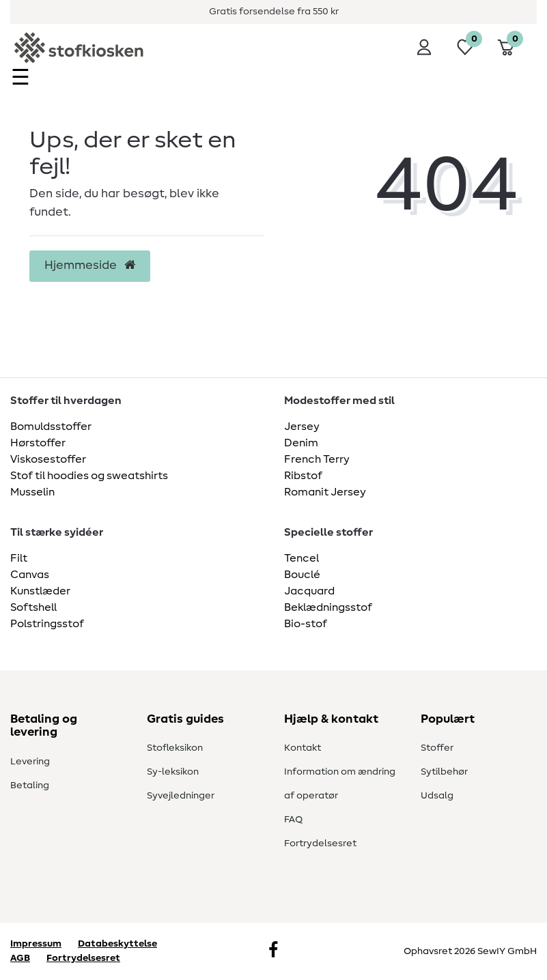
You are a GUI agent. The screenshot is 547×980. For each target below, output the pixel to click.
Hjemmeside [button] (90, 265)
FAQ (293, 820)
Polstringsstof (47, 624)
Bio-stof (306, 624)
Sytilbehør (444, 772)
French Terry (317, 459)
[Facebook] (273, 951)
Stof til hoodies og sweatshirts (89, 476)
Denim (301, 443)
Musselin (32, 492)
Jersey (302, 427)
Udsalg (437, 796)
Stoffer (437, 748)
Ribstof (303, 476)
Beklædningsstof (328, 607)
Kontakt (303, 748)
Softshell (33, 607)
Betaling (30, 786)
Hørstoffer (38, 443)
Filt (19, 558)
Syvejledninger (181, 796)
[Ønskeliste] (465, 47)
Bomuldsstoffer (51, 427)
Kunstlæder (40, 591)
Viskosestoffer (48, 459)
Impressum (36, 944)
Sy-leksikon (173, 772)
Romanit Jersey (325, 492)
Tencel (301, 558)
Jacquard (309, 591)
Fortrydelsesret (320, 844)
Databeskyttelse (117, 944)
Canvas (30, 575)
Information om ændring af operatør (340, 784)
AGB (20, 958)
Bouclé (302, 575)
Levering (30, 762)
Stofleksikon (175, 748)
